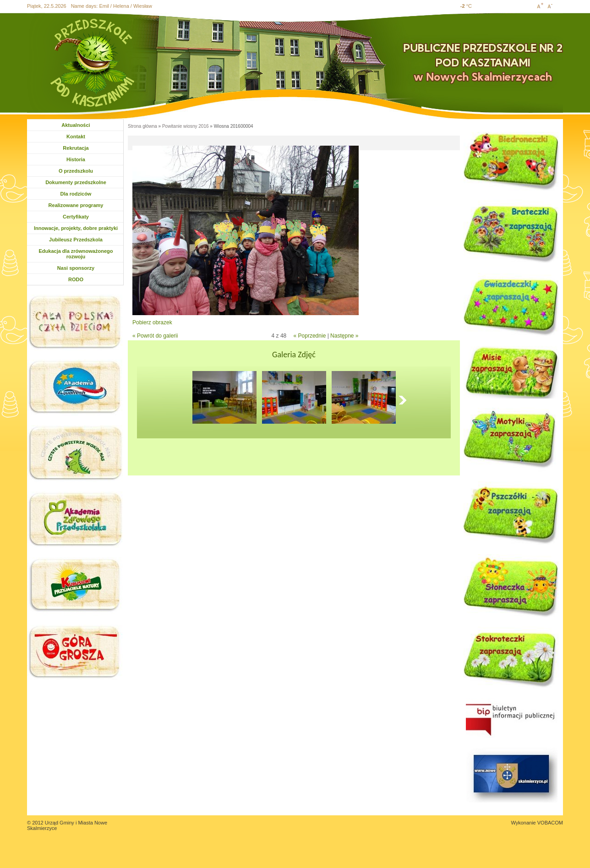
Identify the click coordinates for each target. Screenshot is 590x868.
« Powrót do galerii (155, 336)
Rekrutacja (76, 148)
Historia (76, 159)
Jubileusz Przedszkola (76, 240)
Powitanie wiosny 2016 (186, 126)
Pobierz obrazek (152, 322)
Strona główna (142, 126)
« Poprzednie (310, 336)
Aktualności (76, 125)
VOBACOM (550, 823)
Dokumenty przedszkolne (76, 182)
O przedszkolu (76, 171)
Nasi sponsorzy (76, 268)
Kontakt (76, 136)
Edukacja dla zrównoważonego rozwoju (76, 254)
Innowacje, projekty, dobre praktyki (76, 228)
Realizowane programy (76, 205)
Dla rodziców (77, 194)
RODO (76, 279)
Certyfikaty (76, 217)
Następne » (344, 336)
